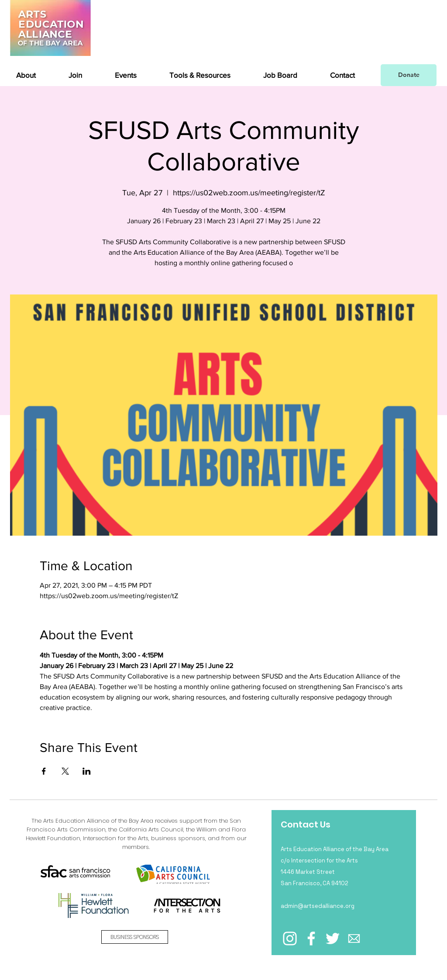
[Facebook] (311, 938)
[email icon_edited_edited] (354, 938)
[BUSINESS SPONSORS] (135, 937)
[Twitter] (333, 938)
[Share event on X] (65, 771)
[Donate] (409, 75)
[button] (36, 75)
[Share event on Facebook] (44, 771)
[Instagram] (290, 938)
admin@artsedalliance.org (318, 906)
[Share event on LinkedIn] (87, 771)
